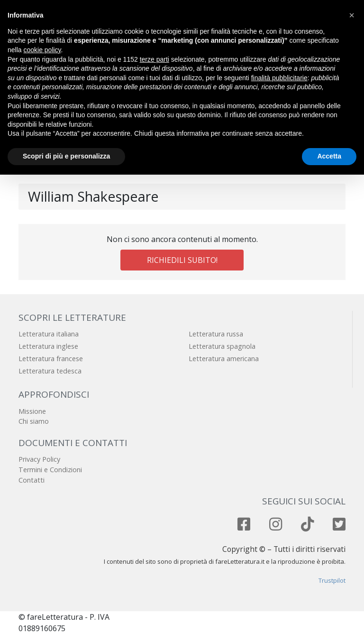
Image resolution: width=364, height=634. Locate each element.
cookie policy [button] (42, 50)
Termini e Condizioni (50, 470)
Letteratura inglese (48, 346)
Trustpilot (332, 580)
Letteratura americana (224, 359)
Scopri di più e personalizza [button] (66, 156)
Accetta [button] (329, 156)
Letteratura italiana (49, 334)
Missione (32, 411)
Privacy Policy (39, 459)
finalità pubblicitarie (279, 78)
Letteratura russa (216, 334)
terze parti (155, 59)
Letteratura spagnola (222, 346)
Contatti (32, 480)
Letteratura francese (51, 359)
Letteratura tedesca (50, 371)
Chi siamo (34, 421)
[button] (352, 15)
